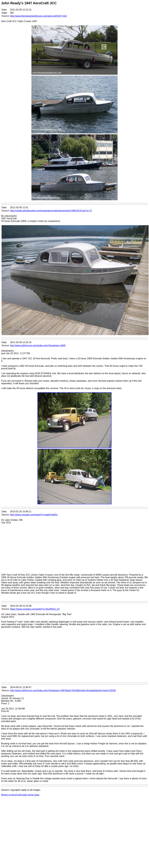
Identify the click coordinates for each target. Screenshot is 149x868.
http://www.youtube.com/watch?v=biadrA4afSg (34, 515)
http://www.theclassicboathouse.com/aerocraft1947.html (38, 16)
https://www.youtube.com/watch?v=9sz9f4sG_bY (35, 609)
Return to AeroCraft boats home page (20, 795)
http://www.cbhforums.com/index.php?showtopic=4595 (38, 345)
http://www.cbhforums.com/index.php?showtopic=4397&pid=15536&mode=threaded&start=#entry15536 (63, 690)
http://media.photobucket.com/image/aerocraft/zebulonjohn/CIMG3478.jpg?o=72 (51, 211)
